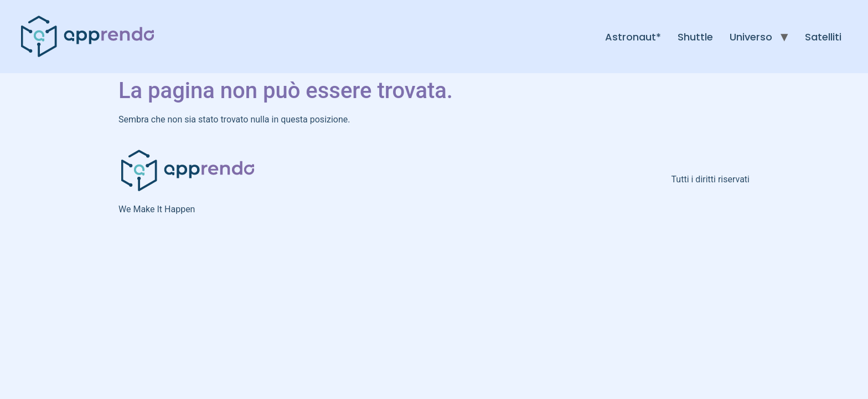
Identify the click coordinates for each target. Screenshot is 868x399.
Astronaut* (633, 37)
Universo (751, 37)
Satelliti (823, 37)
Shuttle (695, 37)
